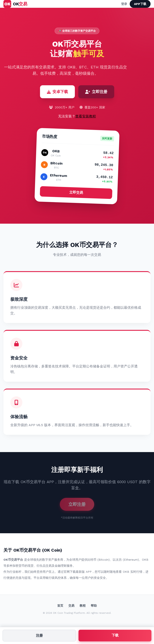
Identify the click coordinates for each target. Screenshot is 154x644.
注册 (39, 635)
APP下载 (140, 4)
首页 (60, 606)
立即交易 (76, 192)
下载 (115, 635)
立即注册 (96, 92)
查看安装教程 (86, 116)
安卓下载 (57, 92)
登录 (124, 4)
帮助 (94, 606)
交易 (71, 606)
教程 (83, 606)
